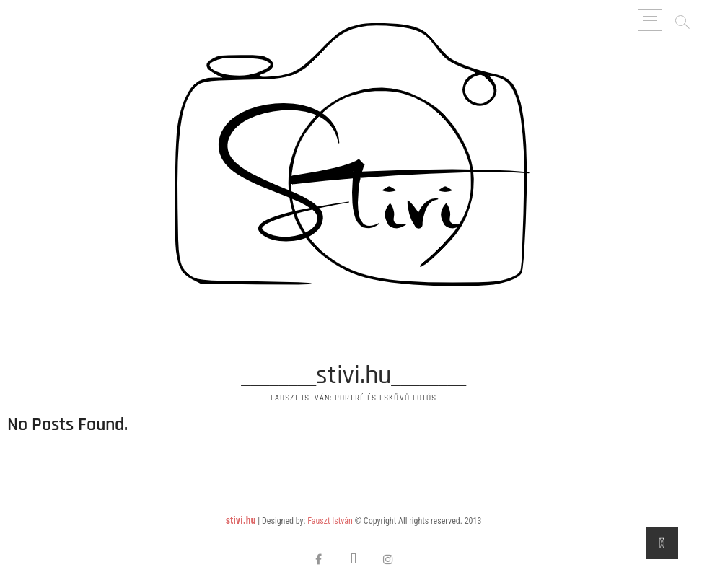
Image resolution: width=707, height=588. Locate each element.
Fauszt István (330, 521)
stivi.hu (241, 520)
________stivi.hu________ (353, 376)
